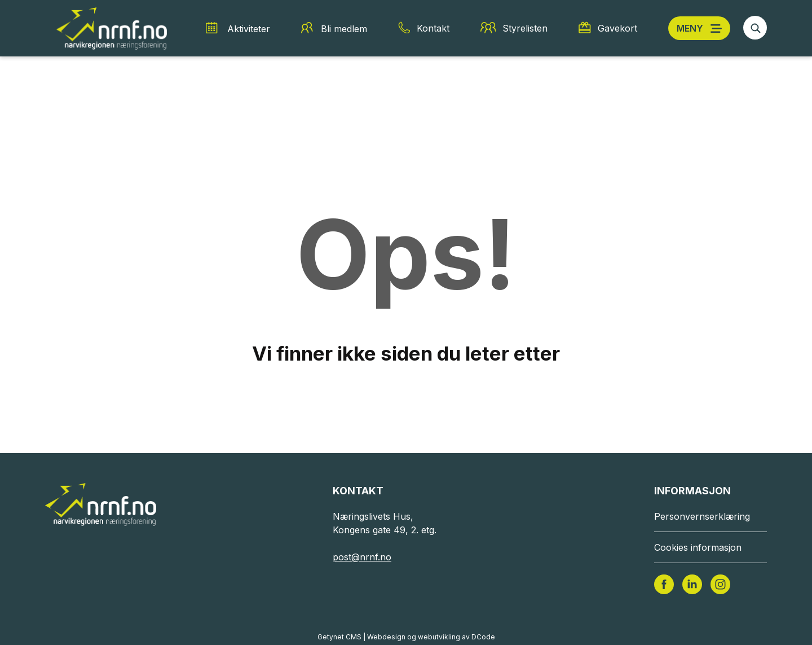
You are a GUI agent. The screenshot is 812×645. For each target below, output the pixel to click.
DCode (483, 637)
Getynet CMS (339, 637)
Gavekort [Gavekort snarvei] (617, 28)
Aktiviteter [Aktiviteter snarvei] (249, 29)
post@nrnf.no (362, 557)
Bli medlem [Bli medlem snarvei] (344, 29)
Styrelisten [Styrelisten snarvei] (525, 28)
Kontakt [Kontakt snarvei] (433, 28)
